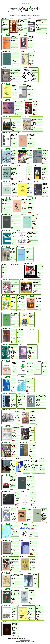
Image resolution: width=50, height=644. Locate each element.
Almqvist (32, 561)
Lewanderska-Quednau (41, 23)
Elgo (11, 463)
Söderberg (14, 153)
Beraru (43, 512)
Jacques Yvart (36, 284)
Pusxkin (20, 23)
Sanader (44, 170)
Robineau (13, 251)
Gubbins (12, 349)
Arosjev (13, 512)
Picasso (35, 577)
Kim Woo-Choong (15, 593)
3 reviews (29, 194)
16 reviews (14, 634)
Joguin (25, 463)
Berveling (31, 56)
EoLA (12, 333)
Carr (12, 528)
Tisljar (44, 186)
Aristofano (42, 463)
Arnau (33, 121)
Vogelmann (32, 430)
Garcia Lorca (13, 479)
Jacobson (29, 186)
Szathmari (14, 626)
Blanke (29, 349)
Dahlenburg (34, 349)
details (20, 33)
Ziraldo (31, 316)
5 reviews (12, 471)
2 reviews (33, 80)
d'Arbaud (35, 104)
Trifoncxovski (34, 72)
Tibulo (28, 170)
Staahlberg (45, 153)
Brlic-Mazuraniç (39, 398)
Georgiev (14, 430)
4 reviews (23, 210)
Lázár (32, 496)
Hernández (14, 170)
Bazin (13, 610)
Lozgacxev (32, 528)
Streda (13, 544)
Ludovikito (14, 235)
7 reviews (44, 161)
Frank (27, 381)
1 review (20, 31)
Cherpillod (34, 219)
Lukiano (13, 137)
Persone (17, 496)
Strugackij (28, 153)
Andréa (28, 251)
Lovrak (13, 284)
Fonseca (44, 365)
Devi (28, 512)
